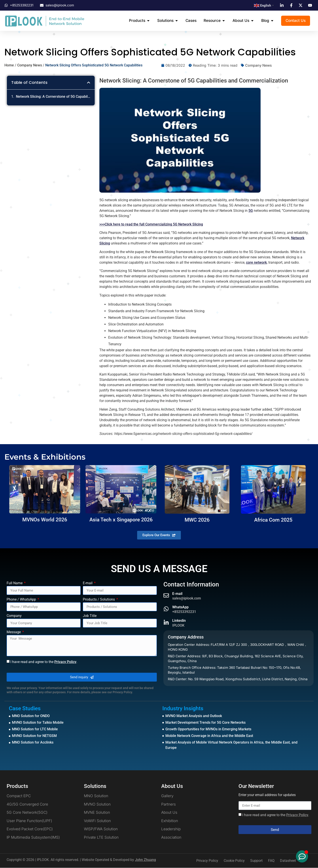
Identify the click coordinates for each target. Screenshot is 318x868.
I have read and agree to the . (44, 662)
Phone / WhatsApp (22, 600)
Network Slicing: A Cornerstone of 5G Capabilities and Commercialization (53, 97)
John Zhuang (145, 860)
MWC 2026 (197, 520)
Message (14, 632)
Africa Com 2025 (273, 520)
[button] (89, 83)
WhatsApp (180, 607)
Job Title (90, 616)
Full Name (15, 583)
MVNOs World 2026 (45, 520)
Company (14, 616)
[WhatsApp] (166, 609)
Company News (30, 65)
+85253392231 (184, 612)
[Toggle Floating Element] (302, 856)
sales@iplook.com (187, 598)
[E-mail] (166, 596)
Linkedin (179, 621)
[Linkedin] (166, 623)
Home (9, 65)
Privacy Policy (65, 662)
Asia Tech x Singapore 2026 (121, 520)
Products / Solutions (99, 600)
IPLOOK (178, 625)
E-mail (88, 583)
